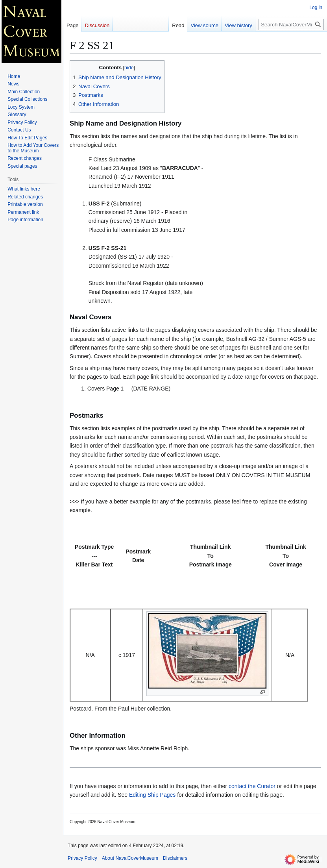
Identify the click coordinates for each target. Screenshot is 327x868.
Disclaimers (175, 858)
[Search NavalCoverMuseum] (291, 25)
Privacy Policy (82, 858)
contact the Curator (252, 786)
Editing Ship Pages (152, 795)
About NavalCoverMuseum (130, 858)
